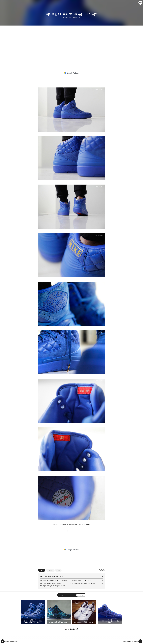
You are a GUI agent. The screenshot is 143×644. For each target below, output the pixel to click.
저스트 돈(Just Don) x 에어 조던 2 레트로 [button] (110, 612)
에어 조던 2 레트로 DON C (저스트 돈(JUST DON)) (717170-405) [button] (33, 612)
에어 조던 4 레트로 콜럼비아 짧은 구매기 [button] (84, 612)
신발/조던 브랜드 (77, 17)
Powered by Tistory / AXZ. (11, 641)
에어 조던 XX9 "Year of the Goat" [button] (59, 612)
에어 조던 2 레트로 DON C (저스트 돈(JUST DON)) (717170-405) (55, 581)
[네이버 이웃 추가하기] (58, 570)
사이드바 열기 (3, 3)
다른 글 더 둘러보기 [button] (71, 629)
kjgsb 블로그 (3, 641)
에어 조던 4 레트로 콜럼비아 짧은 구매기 (51, 583)
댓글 (62, 595)
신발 (42, 577)
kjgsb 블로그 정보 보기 (140, 3)
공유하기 (71, 595)
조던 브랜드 (48, 577)
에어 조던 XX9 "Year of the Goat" (82, 581)
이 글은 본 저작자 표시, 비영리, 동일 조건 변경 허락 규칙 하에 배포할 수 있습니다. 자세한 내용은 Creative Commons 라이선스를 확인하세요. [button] (102, 570)
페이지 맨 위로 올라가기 (140, 641)
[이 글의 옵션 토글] (44, 570)
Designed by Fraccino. (132, 641)
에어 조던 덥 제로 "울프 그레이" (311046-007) (53, 586)
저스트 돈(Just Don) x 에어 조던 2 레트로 (84, 583)
